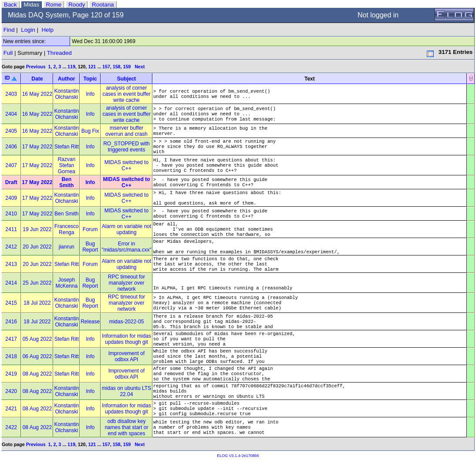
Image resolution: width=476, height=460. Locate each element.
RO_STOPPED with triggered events (126, 147)
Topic (90, 79)
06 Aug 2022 (37, 356)
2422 (11, 427)
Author (66, 79)
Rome (54, 5)
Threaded (59, 53)
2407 (11, 165)
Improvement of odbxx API (127, 356)
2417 (11, 339)
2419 (11, 374)
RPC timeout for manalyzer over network (127, 283)
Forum (90, 229)
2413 (11, 264)
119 (71, 67)
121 (92, 67)
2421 (11, 409)
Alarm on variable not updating (127, 229)
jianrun (67, 247)
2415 (11, 303)
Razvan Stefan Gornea (66, 165)
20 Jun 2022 (37, 247)
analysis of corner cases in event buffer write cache (127, 94)
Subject (127, 79)
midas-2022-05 (126, 322)
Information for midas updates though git (127, 339)
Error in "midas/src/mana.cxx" (127, 247)
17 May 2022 (37, 147)
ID (7, 78)
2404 (11, 114)
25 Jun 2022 (37, 283)
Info (90, 94)
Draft (11, 182)
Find (9, 30)
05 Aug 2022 (37, 339)
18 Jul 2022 (37, 303)
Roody (77, 5)
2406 (11, 147)
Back (10, 5)
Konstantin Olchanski (66, 94)
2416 (11, 322)
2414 (11, 283)
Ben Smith (66, 182)
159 (127, 67)
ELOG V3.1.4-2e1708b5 (238, 456)
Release (90, 322)
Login (28, 30)
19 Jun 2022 (37, 229)
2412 (11, 247)
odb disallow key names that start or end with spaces (126, 427)
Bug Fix (90, 131)
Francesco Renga (67, 229)
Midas (31, 5)
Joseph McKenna (66, 283)
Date (37, 79)
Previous (36, 67)
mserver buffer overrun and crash (127, 131)
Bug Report (90, 247)
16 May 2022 (37, 94)
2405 (11, 131)
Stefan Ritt (67, 147)
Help (47, 30)
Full (8, 53)
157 (106, 67)
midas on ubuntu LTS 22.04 (127, 391)
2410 (11, 214)
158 (117, 67)
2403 (11, 94)
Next (140, 67)
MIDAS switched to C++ (127, 165)
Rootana (103, 5)
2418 (11, 356)
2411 (11, 229)
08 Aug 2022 (37, 374)
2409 (11, 198)
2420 (11, 391)
